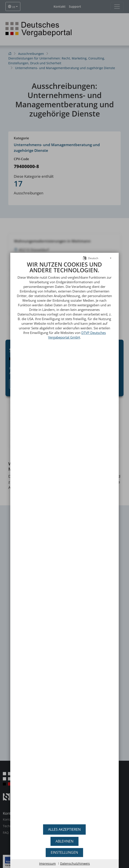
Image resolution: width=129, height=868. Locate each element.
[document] (64, 535)
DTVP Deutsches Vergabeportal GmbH (77, 323)
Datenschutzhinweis (75, 864)
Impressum (47, 864)
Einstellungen (64, 852)
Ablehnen (64, 841)
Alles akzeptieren (64, 829)
